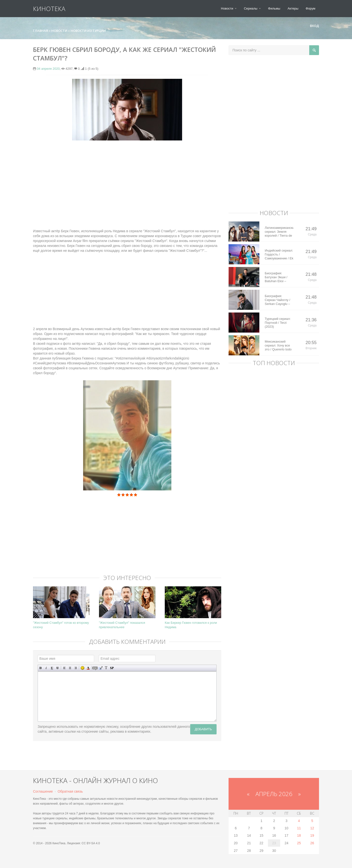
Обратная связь (70, 791)
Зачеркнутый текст (58, 668)
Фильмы (274, 8)
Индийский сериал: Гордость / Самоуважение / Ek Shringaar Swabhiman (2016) (279, 255)
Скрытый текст (95, 668)
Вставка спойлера (112, 668)
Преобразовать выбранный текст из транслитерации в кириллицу (106, 668)
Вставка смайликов (82, 668)
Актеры (293, 8)
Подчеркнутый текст (52, 668)
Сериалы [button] (252, 8)
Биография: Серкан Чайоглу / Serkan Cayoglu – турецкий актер (277, 300)
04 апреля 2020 (48, 69)
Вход (312, 26)
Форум (311, 8)
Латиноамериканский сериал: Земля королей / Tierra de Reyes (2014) (279, 232)
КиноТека (49, 9)
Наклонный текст (46, 668)
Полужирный (41, 668)
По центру (70, 668)
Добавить (203, 729)
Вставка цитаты (101, 668)
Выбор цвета (88, 668)
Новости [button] (229, 8)
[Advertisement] (127, 180)
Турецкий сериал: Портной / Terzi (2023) (278, 323)
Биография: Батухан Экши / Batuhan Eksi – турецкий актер (276, 277)
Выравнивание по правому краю (76, 668)
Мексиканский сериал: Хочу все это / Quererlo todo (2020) (278, 346)
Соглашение (43, 791)
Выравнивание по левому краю (64, 668)
